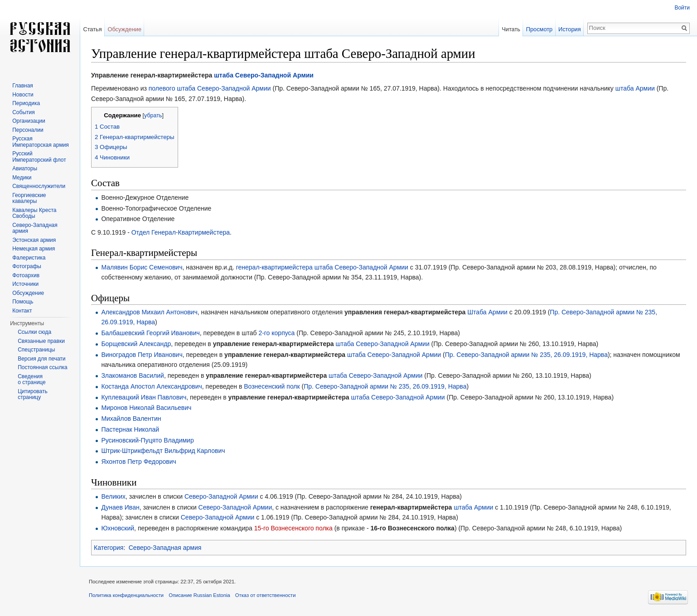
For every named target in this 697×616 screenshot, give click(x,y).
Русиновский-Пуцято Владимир (147, 440)
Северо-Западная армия (165, 548)
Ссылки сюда (34, 332)
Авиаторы (25, 168)
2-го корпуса (276, 333)
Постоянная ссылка (42, 367)
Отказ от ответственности (266, 595)
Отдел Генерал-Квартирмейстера (181, 232)
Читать (511, 29)
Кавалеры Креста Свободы (34, 213)
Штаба (477, 312)
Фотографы (27, 266)
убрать (153, 115)
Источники (25, 284)
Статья (92, 29)
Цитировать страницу (33, 395)
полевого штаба (172, 88)
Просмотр (539, 29)
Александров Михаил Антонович (149, 312)
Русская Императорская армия (41, 142)
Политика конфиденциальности (126, 595)
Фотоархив (26, 275)
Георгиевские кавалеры (29, 198)
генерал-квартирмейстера (274, 267)
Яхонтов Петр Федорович (139, 462)
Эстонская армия (34, 240)
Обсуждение (124, 29)
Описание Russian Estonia (199, 595)
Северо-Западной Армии (274, 75)
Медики (22, 178)
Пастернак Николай (130, 429)
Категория (109, 548)
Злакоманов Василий (133, 375)
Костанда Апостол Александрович (151, 386)
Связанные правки (41, 341)
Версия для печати (41, 359)
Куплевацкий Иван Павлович (144, 397)
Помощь (23, 302)
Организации (29, 121)
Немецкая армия (34, 249)
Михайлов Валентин (131, 419)
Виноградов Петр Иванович (142, 355)
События (24, 112)
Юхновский (118, 528)
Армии (645, 88)
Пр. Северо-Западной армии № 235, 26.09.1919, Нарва (526, 355)
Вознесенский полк (272, 386)
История (570, 29)
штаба (224, 75)
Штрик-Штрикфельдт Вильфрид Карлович (163, 451)
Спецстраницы (36, 350)
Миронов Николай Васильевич (146, 408)
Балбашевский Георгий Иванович (150, 333)
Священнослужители (39, 186)
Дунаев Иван (120, 507)
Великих (113, 496)
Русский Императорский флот (39, 157)
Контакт (22, 311)
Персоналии (28, 130)
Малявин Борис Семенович (142, 267)
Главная (23, 86)
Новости (23, 95)
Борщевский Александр (136, 344)
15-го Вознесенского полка (293, 528)
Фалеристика (29, 258)
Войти (682, 8)
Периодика (26, 103)
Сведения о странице (32, 380)
